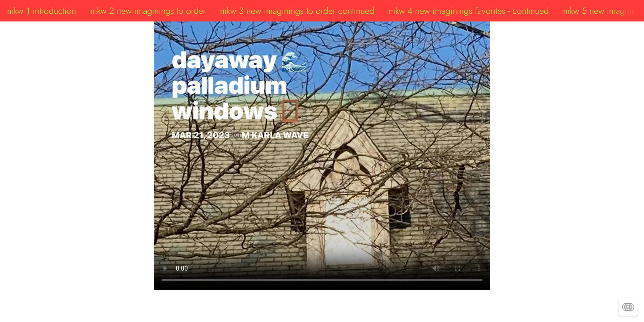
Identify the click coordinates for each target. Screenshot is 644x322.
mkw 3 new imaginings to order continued (297, 11)
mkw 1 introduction (42, 11)
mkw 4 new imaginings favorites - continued (469, 11)
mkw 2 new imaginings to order (148, 11)
